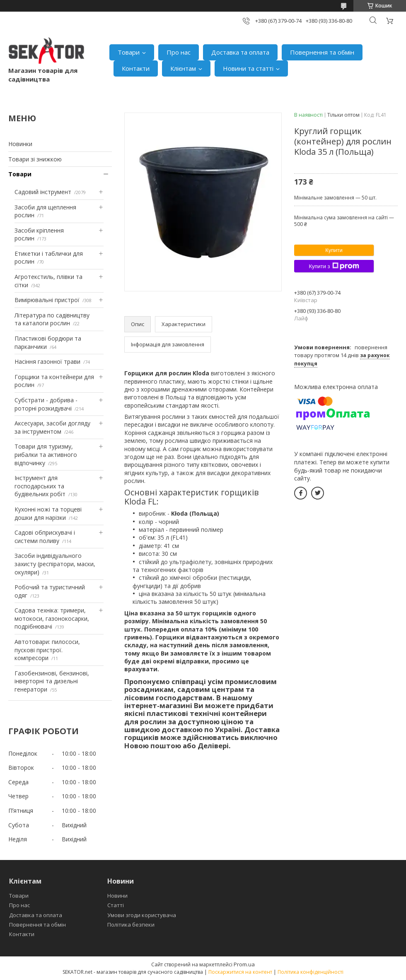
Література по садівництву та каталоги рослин (52, 319)
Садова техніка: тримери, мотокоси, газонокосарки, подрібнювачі (52, 618)
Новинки (20, 144)
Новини (117, 896)
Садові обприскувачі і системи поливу (45, 537)
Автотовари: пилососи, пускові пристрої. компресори (47, 650)
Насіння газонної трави (47, 361)
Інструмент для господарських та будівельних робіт (40, 486)
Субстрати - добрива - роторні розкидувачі (46, 404)
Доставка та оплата (240, 52)
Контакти (136, 68)
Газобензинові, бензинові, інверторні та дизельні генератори (52, 681)
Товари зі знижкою (35, 159)
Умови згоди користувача (142, 915)
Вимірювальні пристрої (47, 300)
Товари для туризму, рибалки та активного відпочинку (46, 454)
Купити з (334, 266)
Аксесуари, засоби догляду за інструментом (52, 427)
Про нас (179, 52)
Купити (334, 250)
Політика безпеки (131, 925)
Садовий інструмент (43, 192)
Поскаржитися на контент (240, 972)
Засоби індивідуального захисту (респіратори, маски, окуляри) (55, 564)
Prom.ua (244, 964)
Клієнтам (183, 68)
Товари (129, 52)
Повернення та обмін (322, 52)
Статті (116, 905)
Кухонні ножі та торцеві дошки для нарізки (48, 513)
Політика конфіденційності (311, 972)
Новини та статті (248, 68)
